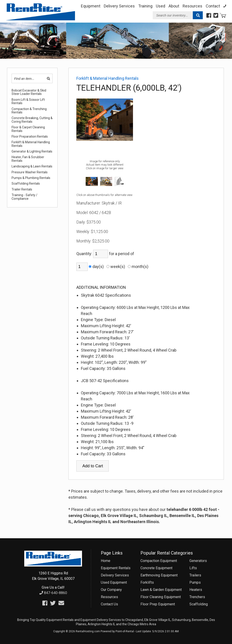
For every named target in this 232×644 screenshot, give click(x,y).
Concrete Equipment (156, 568)
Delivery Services (119, 6)
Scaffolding (199, 604)
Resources (192, 6)
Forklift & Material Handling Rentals (31, 144)
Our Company (111, 590)
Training (145, 6)
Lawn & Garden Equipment (161, 590)
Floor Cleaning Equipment (161, 597)
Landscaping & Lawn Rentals (32, 166)
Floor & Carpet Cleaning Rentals (28, 129)
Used (161, 6)
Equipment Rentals (116, 568)
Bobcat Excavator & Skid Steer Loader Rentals (29, 92)
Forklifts (147, 582)
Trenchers (197, 597)
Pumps (195, 582)
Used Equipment (114, 582)
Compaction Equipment (159, 561)
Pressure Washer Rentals (30, 172)
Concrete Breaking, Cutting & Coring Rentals (32, 120)
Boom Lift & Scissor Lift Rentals (28, 101)
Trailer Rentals (22, 189)
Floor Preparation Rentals (30, 137)
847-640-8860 (53, 593)
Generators (198, 561)
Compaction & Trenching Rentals (29, 111)
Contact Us (109, 604)
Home (106, 561)
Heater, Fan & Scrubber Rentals (28, 159)
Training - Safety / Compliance (24, 197)
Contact (213, 6)
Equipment (91, 6)
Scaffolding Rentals (26, 184)
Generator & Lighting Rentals (32, 152)
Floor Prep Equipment (158, 604)
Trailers (195, 575)
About (174, 6)
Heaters (196, 590)
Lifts (193, 568)
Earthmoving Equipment (159, 575)
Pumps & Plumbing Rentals (31, 178)
